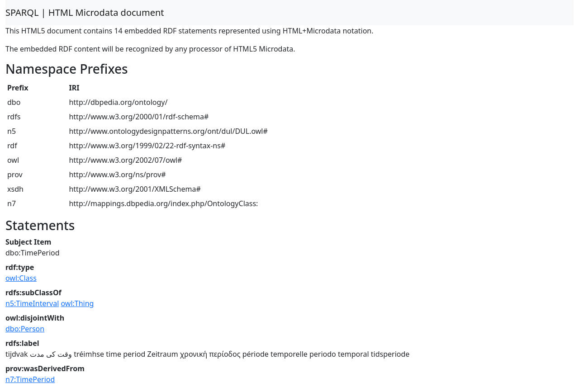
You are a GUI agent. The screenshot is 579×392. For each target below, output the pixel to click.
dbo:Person (25, 329)
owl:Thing (77, 303)
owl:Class (21, 278)
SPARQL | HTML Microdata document (85, 12)
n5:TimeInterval (32, 303)
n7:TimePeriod (30, 379)
